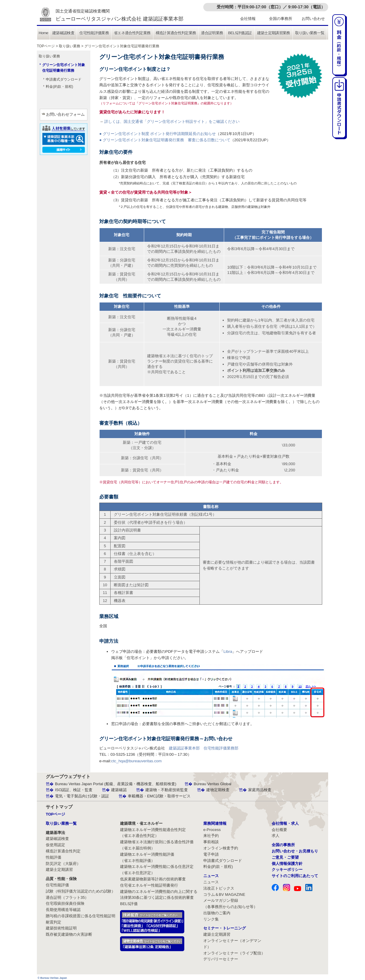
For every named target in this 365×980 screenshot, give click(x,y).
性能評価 (54, 857)
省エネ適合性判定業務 (132, 33)
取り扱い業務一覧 (310, 33)
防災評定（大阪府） (63, 864)
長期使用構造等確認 (63, 910)
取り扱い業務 (70, 46)
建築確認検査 (63, 33)
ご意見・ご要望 (285, 857)
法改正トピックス (219, 888)
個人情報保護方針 (287, 864)
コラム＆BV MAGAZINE (224, 894)
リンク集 (211, 919)
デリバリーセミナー (221, 959)
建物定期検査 (218, 790)
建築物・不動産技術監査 (167, 790)
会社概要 (279, 830)
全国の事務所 (281, 19)
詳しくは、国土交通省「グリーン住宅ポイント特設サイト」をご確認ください (172, 121)
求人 (276, 836)
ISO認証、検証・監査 (74, 790)
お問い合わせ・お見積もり (295, 851)
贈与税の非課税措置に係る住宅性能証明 (81, 916)
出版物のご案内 (217, 913)
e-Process (212, 830)
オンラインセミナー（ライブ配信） (234, 953)
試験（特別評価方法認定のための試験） (81, 891)
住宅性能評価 (57, 885)
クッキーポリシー (287, 870)
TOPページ (46, 46)
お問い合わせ (313, 19)
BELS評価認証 (240, 33)
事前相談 (211, 842)
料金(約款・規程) (59, 87)
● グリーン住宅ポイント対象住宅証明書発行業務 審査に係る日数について (165, 140)
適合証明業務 (212, 33)
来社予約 (211, 836)
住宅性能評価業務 (94, 33)
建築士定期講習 (59, 870)
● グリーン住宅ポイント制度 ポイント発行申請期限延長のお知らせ (158, 134)
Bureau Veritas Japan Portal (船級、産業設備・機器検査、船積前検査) (116, 784)
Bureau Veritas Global (213, 784)
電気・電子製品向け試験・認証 (82, 796)
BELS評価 (129, 904)
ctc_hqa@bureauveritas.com (136, 761)
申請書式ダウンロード (64, 79)
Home (43, 33)
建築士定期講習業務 (274, 33)
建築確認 (119, 790)
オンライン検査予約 (221, 848)
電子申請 (211, 854)
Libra (228, 651)
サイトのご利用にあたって (295, 876)
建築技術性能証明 (61, 928)
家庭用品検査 (260, 790)
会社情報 (248, 19)
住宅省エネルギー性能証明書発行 (149, 885)
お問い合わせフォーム (65, 114)
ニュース (211, 882)
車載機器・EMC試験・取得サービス (159, 796)
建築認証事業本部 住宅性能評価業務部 (204, 748)
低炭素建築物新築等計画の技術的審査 (153, 879)
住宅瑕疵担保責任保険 (65, 903)
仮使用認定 (55, 845)
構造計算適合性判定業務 (176, 33)
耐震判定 (54, 922)
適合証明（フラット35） (67, 897)
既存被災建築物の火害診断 (69, 934)
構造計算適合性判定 (63, 851)
